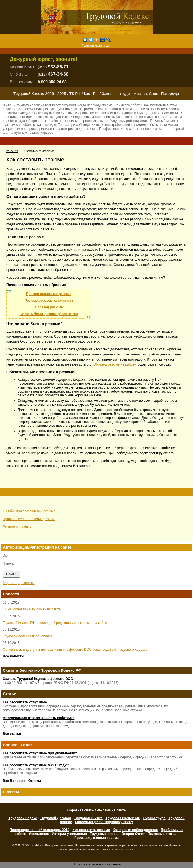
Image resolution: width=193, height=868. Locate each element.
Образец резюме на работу (115, 364)
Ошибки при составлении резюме (29, 511)
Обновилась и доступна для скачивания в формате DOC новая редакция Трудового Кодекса (75, 650)
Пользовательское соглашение (96, 864)
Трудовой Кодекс (23, 818)
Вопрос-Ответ (133, 834)
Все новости (13, 656)
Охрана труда (154, 818)
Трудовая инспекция (123, 818)
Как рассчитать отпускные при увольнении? (40, 753)
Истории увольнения (69, 834)
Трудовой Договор (56, 818)
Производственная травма (96, 838)
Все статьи (12, 734)
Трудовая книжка (88, 818)
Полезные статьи (162, 834)
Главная (12, 151)
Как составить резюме (91, 830)
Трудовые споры (104, 834)
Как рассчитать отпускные (25, 702)
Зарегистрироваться (19, 583)
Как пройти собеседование (135, 830)
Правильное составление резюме (29, 519)
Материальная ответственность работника (39, 718)
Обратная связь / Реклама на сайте (96, 810)
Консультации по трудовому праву (104, 822)
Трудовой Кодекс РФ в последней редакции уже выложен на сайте (55, 623)
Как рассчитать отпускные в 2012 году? (36, 765)
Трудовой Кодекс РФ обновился (28, 636)
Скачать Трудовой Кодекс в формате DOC (38, 679)
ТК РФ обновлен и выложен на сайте (32, 609)
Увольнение (39, 834)
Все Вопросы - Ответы (22, 781)
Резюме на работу (17, 527)
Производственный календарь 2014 (39, 830)
